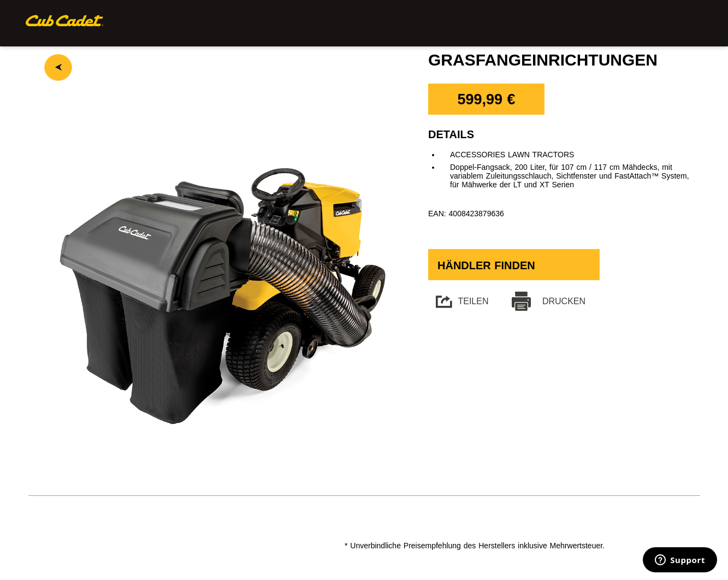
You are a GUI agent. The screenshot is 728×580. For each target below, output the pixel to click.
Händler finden (486, 265)
